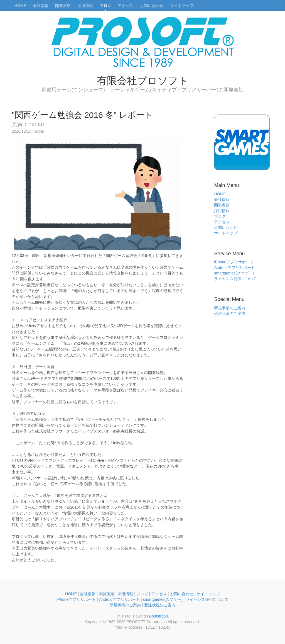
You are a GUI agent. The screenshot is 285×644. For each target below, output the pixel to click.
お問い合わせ (152, 6)
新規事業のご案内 (230, 308)
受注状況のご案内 (230, 314)
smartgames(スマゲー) (234, 273)
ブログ (105, 6)
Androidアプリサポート (234, 268)
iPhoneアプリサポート (234, 262)
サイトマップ (182, 6)
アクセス (126, 6)
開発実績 (63, 6)
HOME (20, 6)
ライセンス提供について (235, 279)
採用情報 (85, 6)
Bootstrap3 (159, 616)
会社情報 (41, 6)
